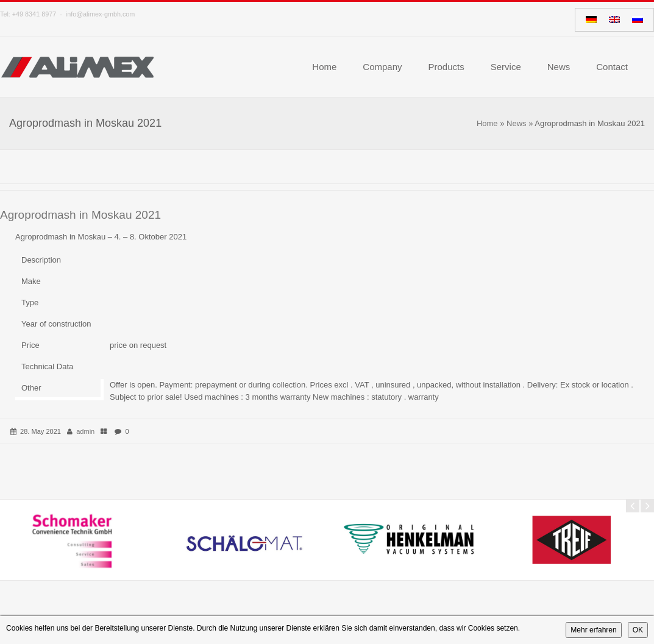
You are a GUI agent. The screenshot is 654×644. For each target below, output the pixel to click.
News (559, 67)
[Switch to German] (591, 20)
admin (85, 431)
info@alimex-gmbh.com (101, 14)
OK (638, 630)
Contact (612, 67)
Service (506, 67)
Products (446, 67)
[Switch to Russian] (638, 20)
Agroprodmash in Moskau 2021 (80, 215)
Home (324, 67)
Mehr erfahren (593, 630)
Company (382, 67)
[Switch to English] (614, 20)
